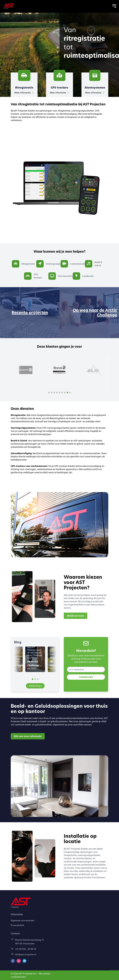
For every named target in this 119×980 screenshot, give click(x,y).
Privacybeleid (17, 925)
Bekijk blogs (35, 686)
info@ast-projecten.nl (24, 954)
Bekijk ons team (75, 616)
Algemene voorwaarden (23, 920)
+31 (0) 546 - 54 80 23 (24, 949)
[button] (49, 393)
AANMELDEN (86, 677)
